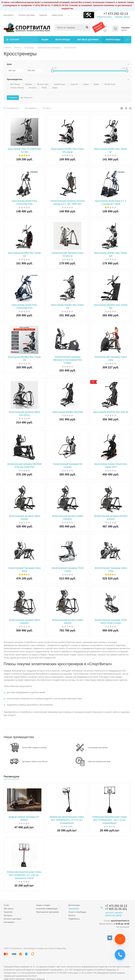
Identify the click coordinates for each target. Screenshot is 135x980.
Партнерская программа (47, 912)
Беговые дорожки (88, 40)
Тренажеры (74, 909)
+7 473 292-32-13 (116, 14)
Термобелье (74, 919)
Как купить (9, 909)
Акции (45, 40)
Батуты (72, 915)
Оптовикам (9, 922)
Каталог (15, 40)
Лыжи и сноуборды (77, 912)
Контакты (8, 915)
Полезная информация (47, 909)
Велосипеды (63, 40)
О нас (6, 905)
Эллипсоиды (113, 40)
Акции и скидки (43, 905)
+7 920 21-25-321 (116, 909)
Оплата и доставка (13, 919)
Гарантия (8, 912)
